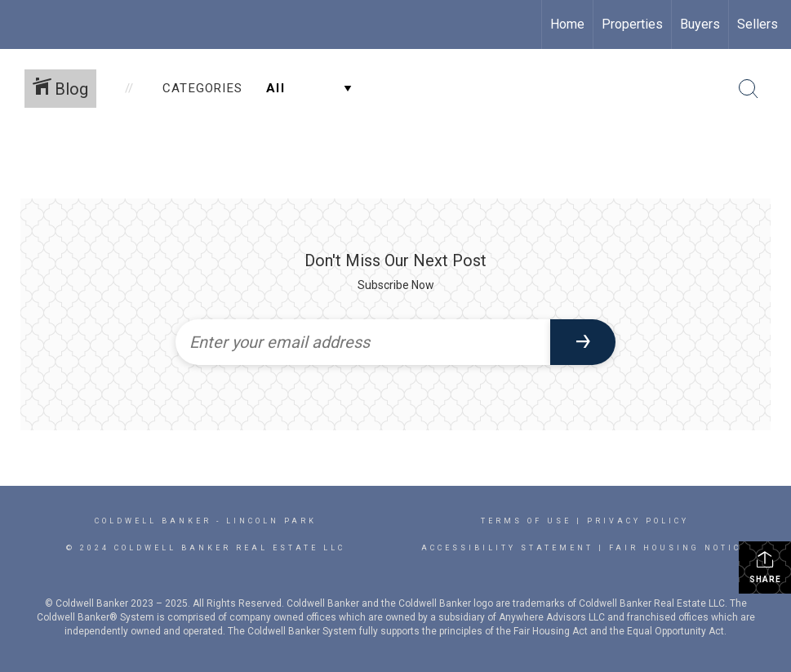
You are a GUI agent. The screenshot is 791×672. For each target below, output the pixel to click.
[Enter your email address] (363, 342)
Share (765, 567)
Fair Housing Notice (679, 548)
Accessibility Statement (507, 548)
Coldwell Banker (153, 521)
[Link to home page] (21, 24)
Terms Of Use (526, 521)
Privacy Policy (638, 521)
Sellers (758, 24)
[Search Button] (749, 89)
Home (567, 24)
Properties (632, 24)
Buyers (700, 24)
